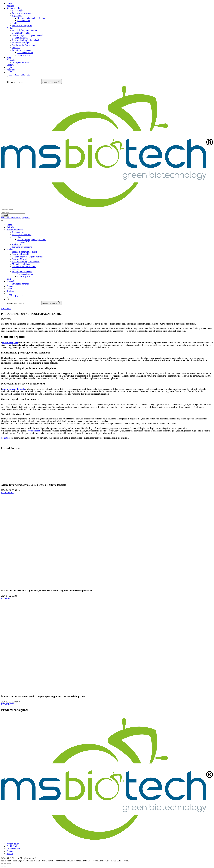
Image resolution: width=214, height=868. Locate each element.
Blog (9, 57)
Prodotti (10, 28)
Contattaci (6, 438)
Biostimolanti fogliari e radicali (26, 40)
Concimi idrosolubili (21, 33)
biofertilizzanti (34, 431)
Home (9, 3)
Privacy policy (13, 844)
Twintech (16, 48)
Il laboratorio (18, 11)
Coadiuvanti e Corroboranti (24, 45)
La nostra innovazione (22, 13)
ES (22, 75)
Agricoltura (17, 16)
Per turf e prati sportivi (22, 25)
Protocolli (11, 60)
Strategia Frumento (20, 62)
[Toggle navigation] (2, 221)
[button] (8, 78)
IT (9, 72)
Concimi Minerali (20, 38)
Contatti (10, 65)
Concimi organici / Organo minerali (28, 35)
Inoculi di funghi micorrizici (24, 30)
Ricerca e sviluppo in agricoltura (32, 18)
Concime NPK (24, 21)
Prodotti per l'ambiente (22, 50)
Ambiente (16, 23)
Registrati (11, 70)
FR (28, 75)
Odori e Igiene (24, 55)
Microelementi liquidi (22, 43)
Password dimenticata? (11, 218)
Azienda (10, 6)
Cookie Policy (13, 846)
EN (15, 75)
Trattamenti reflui (25, 53)
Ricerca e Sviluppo (15, 8)
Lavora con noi (13, 849)
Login (9, 67)
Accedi (10, 854)
